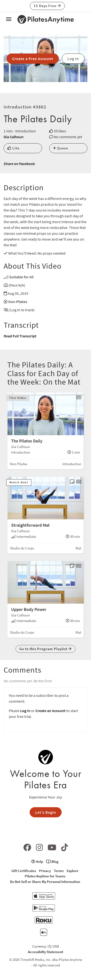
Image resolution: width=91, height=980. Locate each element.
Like (13, 148)
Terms (59, 871)
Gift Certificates (24, 871)
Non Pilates (18, 302)
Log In (25, 711)
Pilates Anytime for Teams (45, 876)
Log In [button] (73, 59)
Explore (73, 871)
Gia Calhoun (14, 137)
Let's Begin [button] (46, 812)
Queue (61, 148)
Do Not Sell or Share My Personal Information (45, 882)
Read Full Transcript (20, 336)
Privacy (45, 871)
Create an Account (50, 711)
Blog (52, 862)
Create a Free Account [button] (33, 59)
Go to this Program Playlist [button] (45, 649)
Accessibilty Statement (45, 952)
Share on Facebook (19, 164)
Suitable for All (21, 277)
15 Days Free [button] (47, 6)
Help (37, 862)
